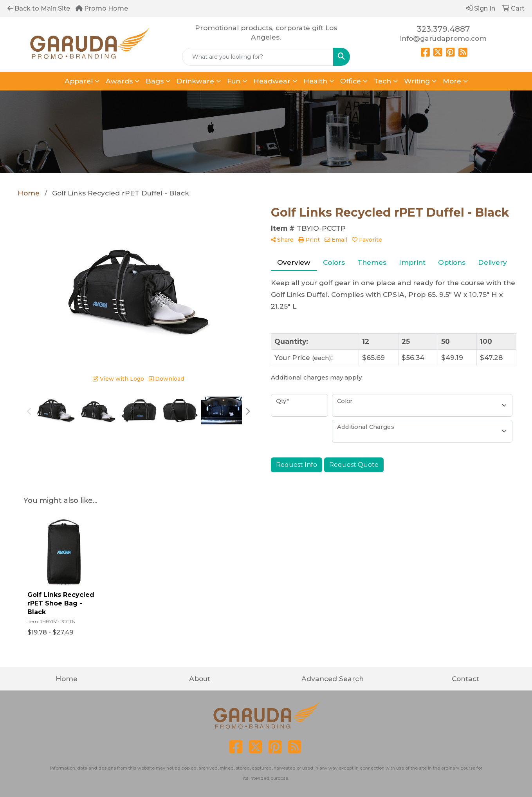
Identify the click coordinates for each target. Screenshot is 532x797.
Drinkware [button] (195, 81)
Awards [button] (119, 81)
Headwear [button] (272, 81)
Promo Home (102, 8)
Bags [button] (155, 81)
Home (67, 679)
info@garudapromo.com (443, 38)
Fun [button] (234, 81)
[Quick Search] (258, 57)
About (200, 679)
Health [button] (315, 81)
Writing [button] (417, 81)
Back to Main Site (39, 8)
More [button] (452, 81)
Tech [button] (382, 81)
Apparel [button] (79, 81)
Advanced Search (333, 679)
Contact (465, 679)
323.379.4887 (443, 29)
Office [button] (351, 81)
